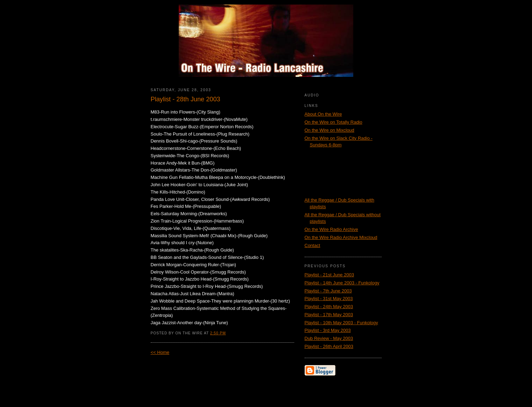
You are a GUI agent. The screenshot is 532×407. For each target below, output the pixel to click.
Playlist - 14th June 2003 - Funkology (342, 283)
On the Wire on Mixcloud (329, 130)
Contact (313, 245)
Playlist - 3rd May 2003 (328, 330)
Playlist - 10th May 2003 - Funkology (341, 323)
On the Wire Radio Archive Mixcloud (341, 237)
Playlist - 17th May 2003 (329, 315)
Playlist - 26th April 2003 (329, 346)
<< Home (160, 352)
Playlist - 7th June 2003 (328, 291)
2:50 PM (218, 333)
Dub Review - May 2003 (329, 338)
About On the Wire (323, 114)
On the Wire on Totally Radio (334, 122)
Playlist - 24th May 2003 (329, 307)
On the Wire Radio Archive (331, 229)
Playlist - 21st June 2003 (329, 275)
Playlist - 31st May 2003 (329, 299)
